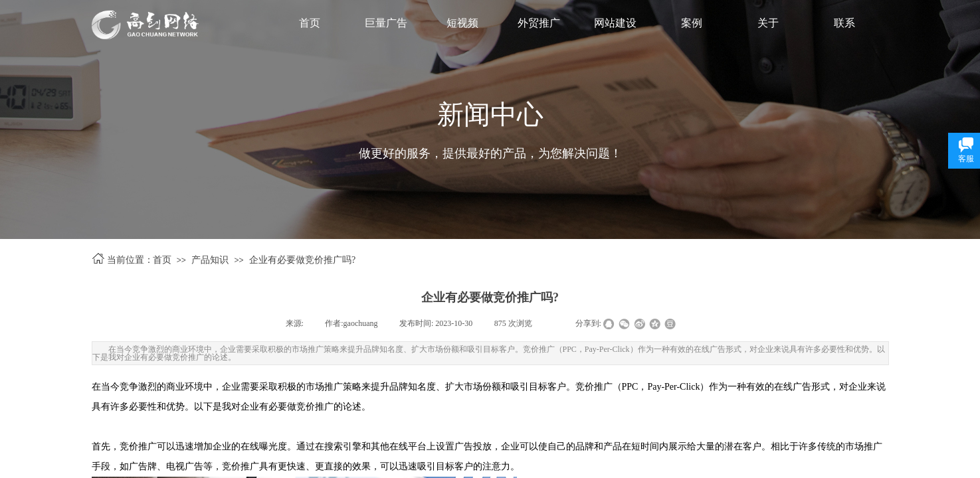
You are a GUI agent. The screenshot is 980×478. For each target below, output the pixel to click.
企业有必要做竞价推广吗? (302, 260)
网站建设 (615, 23)
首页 (310, 23)
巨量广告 (386, 23)
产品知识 (210, 260)
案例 (692, 23)
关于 (768, 23)
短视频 (462, 23)
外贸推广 (539, 23)
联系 (844, 23)
